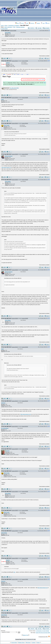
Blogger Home (21, 642)
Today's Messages (8, 27)
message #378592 (15, 613)
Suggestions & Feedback (14, 26)
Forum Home (14, 642)
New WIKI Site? (6, 31)
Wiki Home (28, 642)
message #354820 (15, 510)
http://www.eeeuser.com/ (26, 414)
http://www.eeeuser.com (43, 588)
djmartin (8, 451)
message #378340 (15, 531)
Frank (2, 99)
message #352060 (15, 318)
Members (32, 23)
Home (48, 23)
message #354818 (15, 492)
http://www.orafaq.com (6, 167)
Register (38, 23)
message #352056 (15, 180)
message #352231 (15, 426)
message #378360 (15, 558)
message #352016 (15, 98)
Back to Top (25, 635)
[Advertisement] (34, 11)
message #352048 (15, 154)
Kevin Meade (8, 32)
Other (6, 26)
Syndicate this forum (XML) (43, 637)
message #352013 (15, 61)
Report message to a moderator (44, 56)
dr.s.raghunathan (5, 428)
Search (22, 23)
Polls (14, 27)
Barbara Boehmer (9, 156)
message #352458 (15, 449)
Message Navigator (20, 27)
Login (43, 23)
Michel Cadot (7, 125)
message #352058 (15, 270)
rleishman (3, 403)
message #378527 (15, 579)
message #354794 (15, 471)
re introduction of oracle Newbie (42, 631)
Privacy (38, 642)
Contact (33, 642)
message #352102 (15, 347)
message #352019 (15, 123)
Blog (17, 23)
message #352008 (13, 31)
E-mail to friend (4, 29)
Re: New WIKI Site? (7, 61)
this (14, 572)
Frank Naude (4, 533)
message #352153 (15, 401)
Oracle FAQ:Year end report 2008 (43, 633)
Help (26, 23)
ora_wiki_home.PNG (14, 88)
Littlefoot (8, 63)
